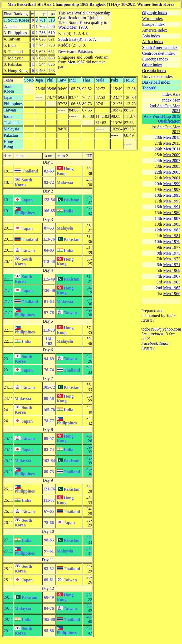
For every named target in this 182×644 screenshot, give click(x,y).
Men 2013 (172, 143)
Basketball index (156, 82)
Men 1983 (172, 230)
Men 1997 (172, 189)
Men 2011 (172, 149)
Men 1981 (172, 236)
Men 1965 (172, 282)
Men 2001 (172, 178)
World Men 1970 (73, 27)
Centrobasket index (159, 53)
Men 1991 (172, 207)
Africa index (153, 42)
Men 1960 (172, 294)
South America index (160, 47)
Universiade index (158, 76)
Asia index (151, 36)
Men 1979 (172, 242)
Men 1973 (172, 259)
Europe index (154, 24)
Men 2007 (172, 161)
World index (153, 19)
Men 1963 (172, 288)
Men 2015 (172, 137)
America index (155, 30)
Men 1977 (172, 247)
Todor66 (149, 88)
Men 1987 (172, 218)
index (167, 94)
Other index (152, 65)
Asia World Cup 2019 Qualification (162, 119)
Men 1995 (172, 195)
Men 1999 (172, 184)
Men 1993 (172, 201)
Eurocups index (155, 59)
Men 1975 (172, 253)
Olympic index (155, 13)
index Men (171, 100)
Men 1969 (172, 270)
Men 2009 (172, 155)
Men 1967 (76, 62)
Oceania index (154, 71)
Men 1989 (172, 213)
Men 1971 (172, 265)
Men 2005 (172, 166)
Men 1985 (172, 224)
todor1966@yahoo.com (161, 329)
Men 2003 (172, 172)
